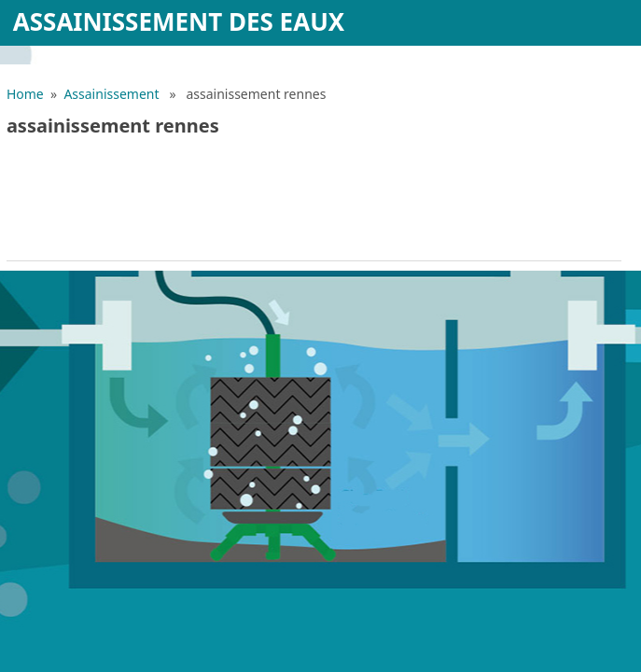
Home (25, 94)
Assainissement (111, 94)
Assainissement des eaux (179, 21)
